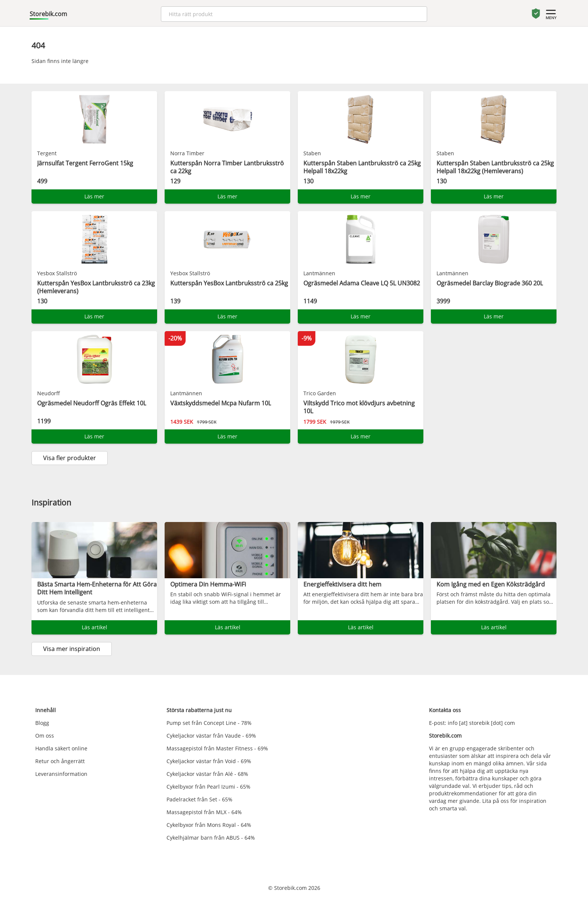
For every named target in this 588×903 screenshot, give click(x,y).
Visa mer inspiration (72, 649)
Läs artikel (94, 627)
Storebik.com (48, 14)
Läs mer (94, 196)
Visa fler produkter (70, 458)
